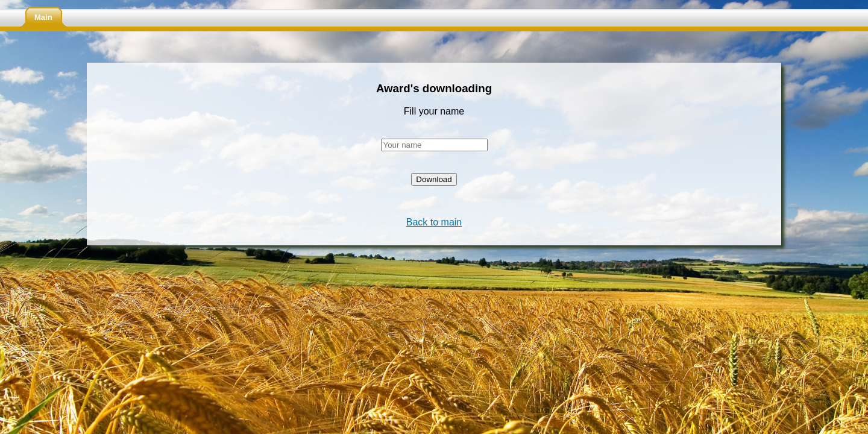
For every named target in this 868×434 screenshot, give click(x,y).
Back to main (434, 222)
